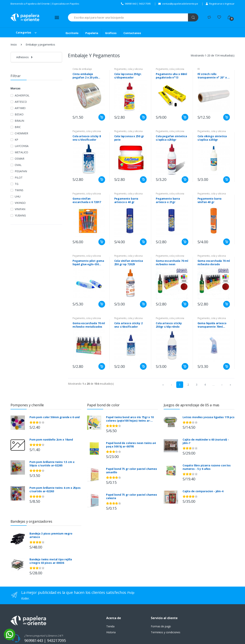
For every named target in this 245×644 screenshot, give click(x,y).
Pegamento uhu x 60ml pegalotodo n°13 (171, 76)
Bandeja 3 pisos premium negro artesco (51, 535)
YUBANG (20, 215)
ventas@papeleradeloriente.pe (178, 4)
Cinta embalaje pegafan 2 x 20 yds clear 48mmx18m (85, 76)
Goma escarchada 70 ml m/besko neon (172, 263)
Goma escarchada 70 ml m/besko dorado (214, 263)
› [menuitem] (222, 385)
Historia (111, 632)
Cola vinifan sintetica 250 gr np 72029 (129, 263)
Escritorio (72, 33)
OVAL (18, 165)
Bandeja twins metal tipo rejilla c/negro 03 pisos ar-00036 (51, 561)
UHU (18, 196)
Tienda (110, 626)
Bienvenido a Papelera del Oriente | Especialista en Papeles (45, 4)
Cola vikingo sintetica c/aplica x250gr (212, 138)
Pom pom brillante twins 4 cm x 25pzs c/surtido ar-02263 (55, 490)
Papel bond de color (103, 405)
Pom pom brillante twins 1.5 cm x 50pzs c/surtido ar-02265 (52, 464)
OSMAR (19, 159)
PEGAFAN (21, 171)
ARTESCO (21, 102)
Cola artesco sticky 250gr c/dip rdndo (169, 325)
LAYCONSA (22, 146)
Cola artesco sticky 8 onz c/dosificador (87, 138)
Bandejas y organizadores (31, 521)
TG (17, 184)
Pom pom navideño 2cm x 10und (51, 440)
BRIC (18, 127)
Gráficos (111, 33)
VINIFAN (20, 209)
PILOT (19, 178)
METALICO (21, 152)
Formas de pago (161, 626)
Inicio (14, 44)
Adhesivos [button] (22, 57)
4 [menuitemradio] (205, 385)
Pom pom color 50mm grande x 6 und (55, 417)
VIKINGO (20, 203)
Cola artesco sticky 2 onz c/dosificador (128, 325)
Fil (199, 69)
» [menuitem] (230, 385)
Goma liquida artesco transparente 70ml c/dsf (212, 325)
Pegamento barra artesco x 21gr (168, 200)
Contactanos (132, 33)
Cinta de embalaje (82, 69)
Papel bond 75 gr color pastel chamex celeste (131, 496)
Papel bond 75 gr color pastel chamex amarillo (131, 471)
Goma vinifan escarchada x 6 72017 (87, 200)
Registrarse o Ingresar (220, 4)
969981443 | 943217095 (136, 4)
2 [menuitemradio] (188, 385)
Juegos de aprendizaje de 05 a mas (192, 405)
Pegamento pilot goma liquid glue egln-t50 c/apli (88, 263)
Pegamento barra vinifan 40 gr (210, 200)
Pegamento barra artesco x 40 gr (126, 200)
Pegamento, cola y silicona (128, 69)
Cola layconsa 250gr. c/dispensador (128, 76)
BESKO (19, 114)
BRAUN (19, 121)
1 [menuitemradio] (180, 385)
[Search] (128, 17)
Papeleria (92, 33)
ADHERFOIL (22, 95)
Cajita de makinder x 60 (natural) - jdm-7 (206, 441)
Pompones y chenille (27, 405)
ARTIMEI (20, 108)
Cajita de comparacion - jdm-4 (203, 491)
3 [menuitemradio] (197, 385)
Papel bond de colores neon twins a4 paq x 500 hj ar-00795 (131, 445)
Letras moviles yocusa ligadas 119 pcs (209, 417)
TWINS (19, 190)
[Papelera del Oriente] (25, 17)
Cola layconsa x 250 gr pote (129, 138)
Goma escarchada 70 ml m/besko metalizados (89, 325)
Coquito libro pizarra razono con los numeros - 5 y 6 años (207, 467)
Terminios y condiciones (166, 632)
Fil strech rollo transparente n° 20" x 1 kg (213, 76)
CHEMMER (21, 133)
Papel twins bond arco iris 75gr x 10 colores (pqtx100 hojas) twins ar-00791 (130, 419)
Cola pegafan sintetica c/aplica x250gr (171, 138)
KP (16, 140)
